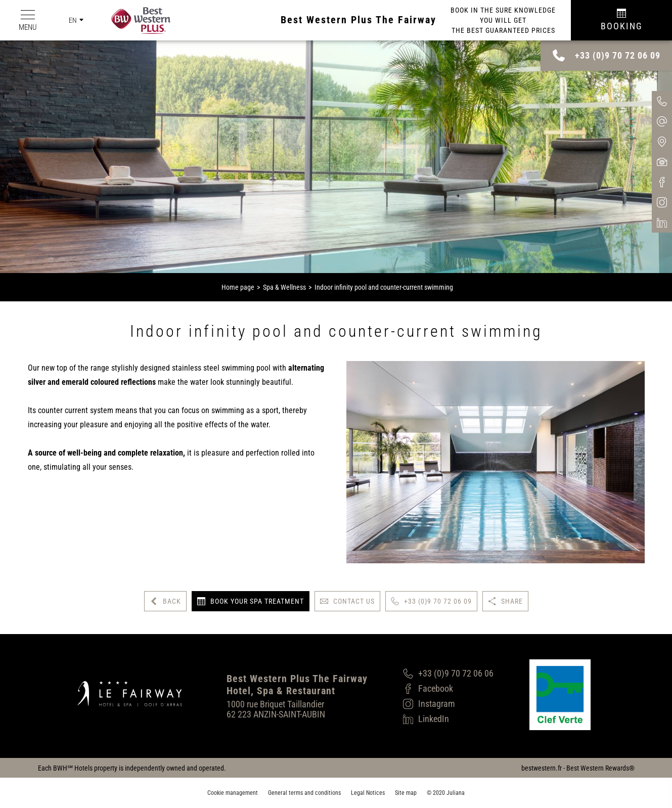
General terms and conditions (304, 793)
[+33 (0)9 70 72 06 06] (448, 674)
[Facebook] (448, 689)
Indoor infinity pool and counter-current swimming (384, 287)
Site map (406, 793)
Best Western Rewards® (600, 768)
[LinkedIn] (448, 719)
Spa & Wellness (284, 287)
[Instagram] (448, 704)
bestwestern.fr (542, 768)
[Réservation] (621, 20)
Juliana (456, 793)
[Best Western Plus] (133, 20)
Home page (238, 287)
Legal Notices (368, 793)
